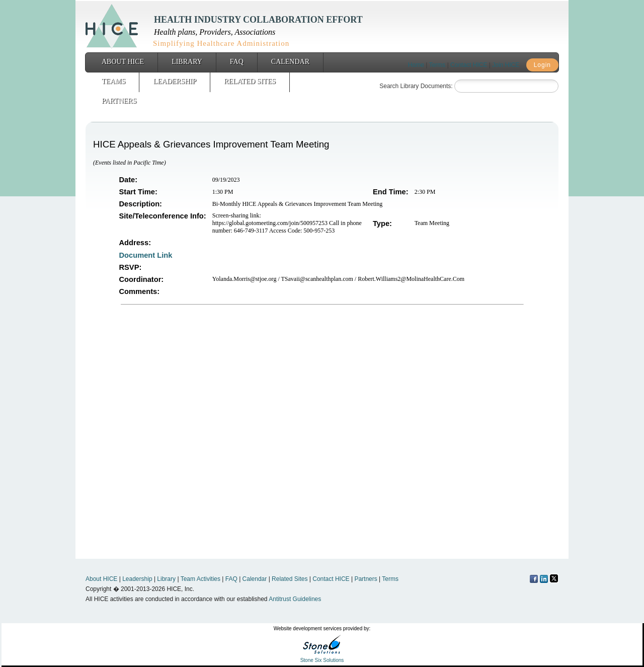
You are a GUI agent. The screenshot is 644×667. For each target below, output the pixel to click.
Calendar (290, 62)
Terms (437, 65)
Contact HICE (469, 65)
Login (542, 65)
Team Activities (200, 579)
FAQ (237, 62)
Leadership (175, 81)
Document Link (147, 255)
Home (416, 65)
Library (187, 62)
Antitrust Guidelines (295, 599)
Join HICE (506, 65)
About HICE (123, 62)
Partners (119, 101)
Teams (113, 81)
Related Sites (250, 81)
